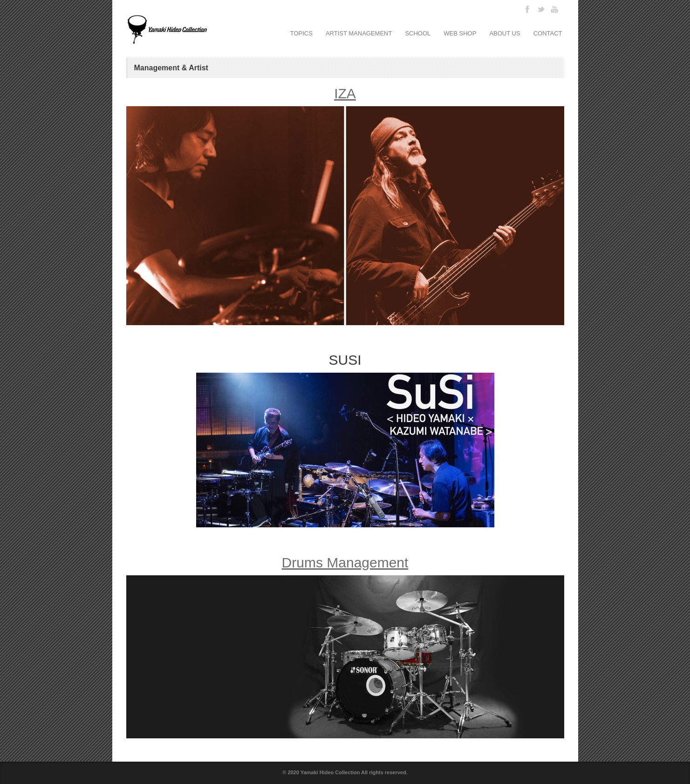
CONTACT (548, 33)
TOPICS (301, 33)
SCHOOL (418, 33)
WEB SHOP (460, 33)
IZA (345, 93)
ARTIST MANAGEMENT (359, 33)
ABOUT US (505, 33)
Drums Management (345, 562)
